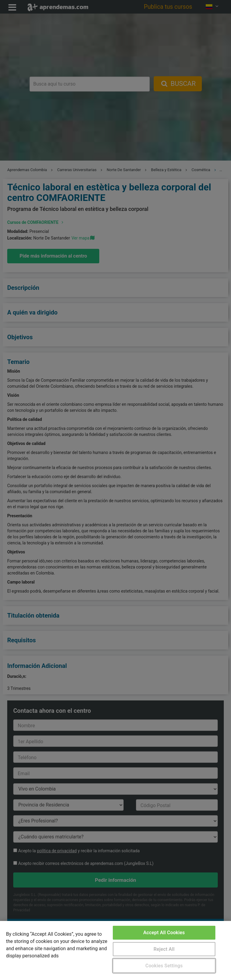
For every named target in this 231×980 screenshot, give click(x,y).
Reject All (164, 949)
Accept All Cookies (164, 933)
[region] (115, 950)
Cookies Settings (164, 966)
